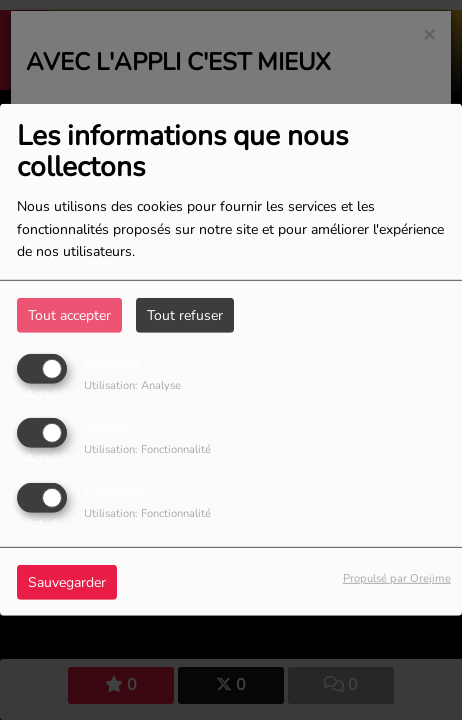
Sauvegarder (67, 581)
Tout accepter (69, 315)
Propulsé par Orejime (397, 577)
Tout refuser (185, 315)
